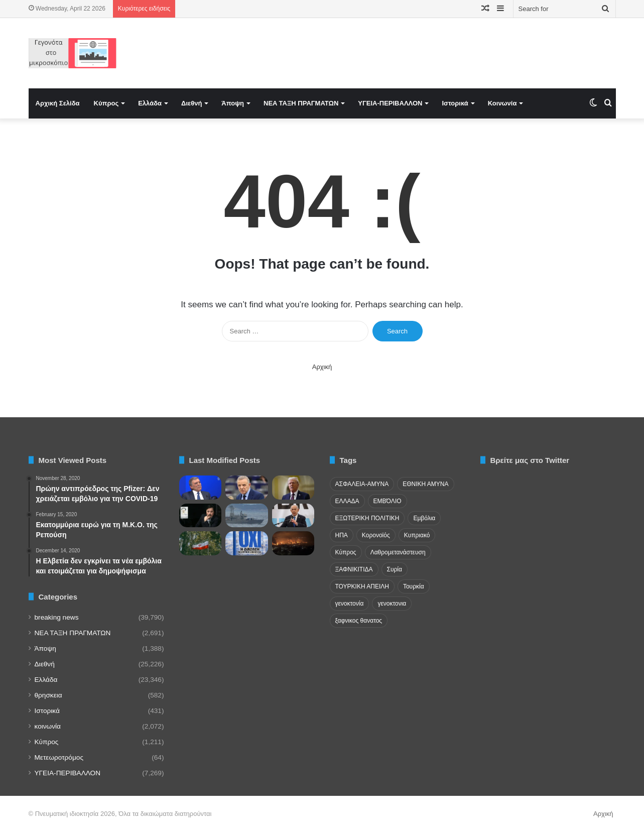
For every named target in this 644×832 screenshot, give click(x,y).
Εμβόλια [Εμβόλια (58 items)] (424, 518)
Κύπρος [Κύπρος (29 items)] (346, 552)
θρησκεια (48, 695)
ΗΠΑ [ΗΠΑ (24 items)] (342, 535)
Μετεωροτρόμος (59, 757)
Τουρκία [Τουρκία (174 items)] (414, 586)
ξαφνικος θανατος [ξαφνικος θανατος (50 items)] (359, 621)
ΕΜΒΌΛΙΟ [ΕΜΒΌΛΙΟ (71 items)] (388, 501)
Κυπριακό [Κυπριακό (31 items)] (417, 535)
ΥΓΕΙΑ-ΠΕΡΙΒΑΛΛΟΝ (390, 103)
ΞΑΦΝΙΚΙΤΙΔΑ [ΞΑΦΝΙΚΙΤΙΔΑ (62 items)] (354, 569)
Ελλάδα (150, 103)
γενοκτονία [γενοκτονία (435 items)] (350, 604)
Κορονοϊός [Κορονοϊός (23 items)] (376, 535)
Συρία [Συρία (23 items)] (395, 569)
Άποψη (233, 103)
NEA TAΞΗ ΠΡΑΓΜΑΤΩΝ (301, 103)
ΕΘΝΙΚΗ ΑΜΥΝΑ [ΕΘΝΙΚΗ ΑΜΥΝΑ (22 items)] (425, 484)
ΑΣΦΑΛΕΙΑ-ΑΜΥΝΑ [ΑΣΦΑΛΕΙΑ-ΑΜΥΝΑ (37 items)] (362, 484)
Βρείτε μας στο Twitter (530, 460)
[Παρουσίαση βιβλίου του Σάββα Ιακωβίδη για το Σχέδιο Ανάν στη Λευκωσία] (247, 543)
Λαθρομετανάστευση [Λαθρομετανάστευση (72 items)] (398, 552)
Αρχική (322, 367)
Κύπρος (106, 103)
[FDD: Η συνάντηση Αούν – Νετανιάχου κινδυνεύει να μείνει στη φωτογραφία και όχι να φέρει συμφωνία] (293, 516)
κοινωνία (48, 726)
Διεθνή (191, 103)
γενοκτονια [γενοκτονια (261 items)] (392, 604)
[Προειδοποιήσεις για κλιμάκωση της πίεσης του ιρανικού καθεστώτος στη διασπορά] (201, 543)
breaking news (57, 617)
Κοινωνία (502, 103)
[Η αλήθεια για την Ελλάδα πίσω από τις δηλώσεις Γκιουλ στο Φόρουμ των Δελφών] (201, 488)
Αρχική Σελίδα (58, 103)
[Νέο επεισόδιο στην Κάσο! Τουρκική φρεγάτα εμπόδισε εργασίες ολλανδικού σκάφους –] (247, 516)
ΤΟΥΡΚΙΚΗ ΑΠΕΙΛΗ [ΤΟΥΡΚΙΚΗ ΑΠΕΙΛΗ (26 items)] (362, 586)
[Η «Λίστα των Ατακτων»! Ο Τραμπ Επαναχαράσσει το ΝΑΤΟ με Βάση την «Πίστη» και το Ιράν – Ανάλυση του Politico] (293, 488)
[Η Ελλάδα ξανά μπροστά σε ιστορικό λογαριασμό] (201, 516)
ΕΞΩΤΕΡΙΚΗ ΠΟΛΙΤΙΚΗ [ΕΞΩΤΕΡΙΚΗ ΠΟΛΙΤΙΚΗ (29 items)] (367, 518)
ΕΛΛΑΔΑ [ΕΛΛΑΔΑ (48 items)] (347, 501)
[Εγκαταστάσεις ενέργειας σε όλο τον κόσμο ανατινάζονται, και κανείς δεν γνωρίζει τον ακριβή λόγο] (293, 543)
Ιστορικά (455, 103)
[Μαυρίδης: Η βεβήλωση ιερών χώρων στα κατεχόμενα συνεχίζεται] (247, 488)
